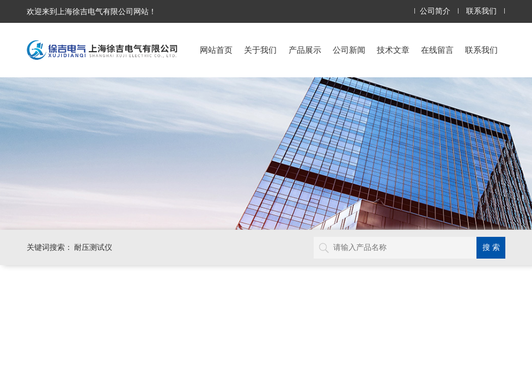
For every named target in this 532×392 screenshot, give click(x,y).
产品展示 (305, 50)
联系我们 (481, 11)
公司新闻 (349, 50)
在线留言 (437, 50)
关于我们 (260, 50)
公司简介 (435, 11)
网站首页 (216, 50)
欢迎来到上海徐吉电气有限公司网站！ (91, 11)
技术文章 (393, 50)
